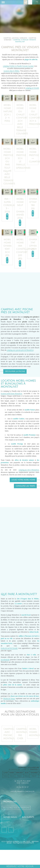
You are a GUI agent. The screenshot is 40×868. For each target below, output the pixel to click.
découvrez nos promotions (16, 808)
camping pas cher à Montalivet (29, 470)
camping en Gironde (32, 88)
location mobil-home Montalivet (11, 394)
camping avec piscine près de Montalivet (20, 350)
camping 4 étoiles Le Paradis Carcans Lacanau (18, 66)
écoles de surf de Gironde (9, 648)
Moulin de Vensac (9, 699)
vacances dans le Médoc (12, 71)
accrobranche (5, 660)
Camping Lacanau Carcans (15, 38)
